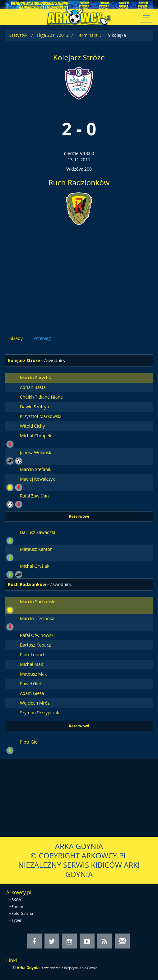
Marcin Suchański (38, 602)
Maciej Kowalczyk (37, 479)
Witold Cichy (32, 426)
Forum (18, 907)
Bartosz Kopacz (35, 645)
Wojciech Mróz (35, 703)
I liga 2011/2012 (53, 35)
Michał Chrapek (36, 436)
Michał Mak (31, 664)
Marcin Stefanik (36, 469)
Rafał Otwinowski (37, 635)
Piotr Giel (29, 742)
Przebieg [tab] (42, 338)
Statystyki (19, 35)
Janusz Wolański (36, 452)
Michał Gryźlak (35, 566)
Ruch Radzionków (79, 182)
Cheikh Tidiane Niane (41, 397)
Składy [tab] (16, 338)
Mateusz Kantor (36, 549)
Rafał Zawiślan (34, 496)
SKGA (16, 900)
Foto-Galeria (23, 913)
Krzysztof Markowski (41, 416)
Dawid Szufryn (34, 407)
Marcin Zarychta (36, 378)
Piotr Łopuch (33, 655)
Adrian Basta (33, 387)
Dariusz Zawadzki (37, 532)
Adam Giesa (32, 693)
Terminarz (87, 35)
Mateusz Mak (33, 674)
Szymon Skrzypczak (39, 713)
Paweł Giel (30, 684)
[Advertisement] (79, 274)
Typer (17, 920)
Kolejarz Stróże (79, 57)
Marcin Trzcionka (37, 618)
